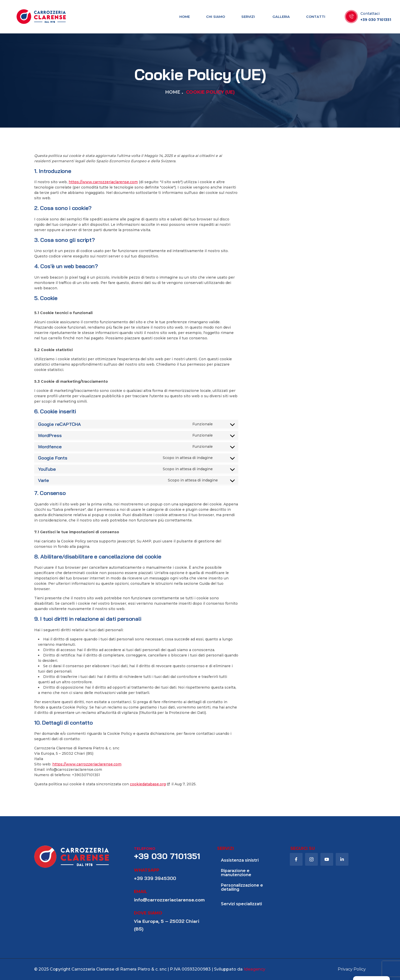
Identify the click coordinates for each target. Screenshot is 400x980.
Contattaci (370, 14)
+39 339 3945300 (155, 878)
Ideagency (254, 969)
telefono (145, 849)
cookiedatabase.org (148, 784)
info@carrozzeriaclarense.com (169, 900)
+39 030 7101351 (376, 20)
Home (173, 92)
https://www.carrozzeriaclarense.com (103, 182)
